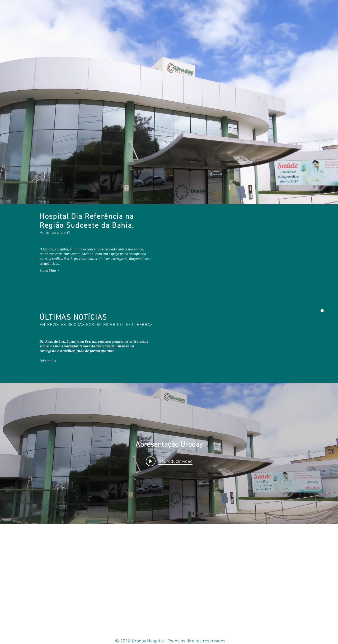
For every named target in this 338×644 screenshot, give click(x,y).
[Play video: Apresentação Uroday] (169, 461)
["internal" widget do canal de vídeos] (169, 453)
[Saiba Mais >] (57, 270)
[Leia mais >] (57, 361)
